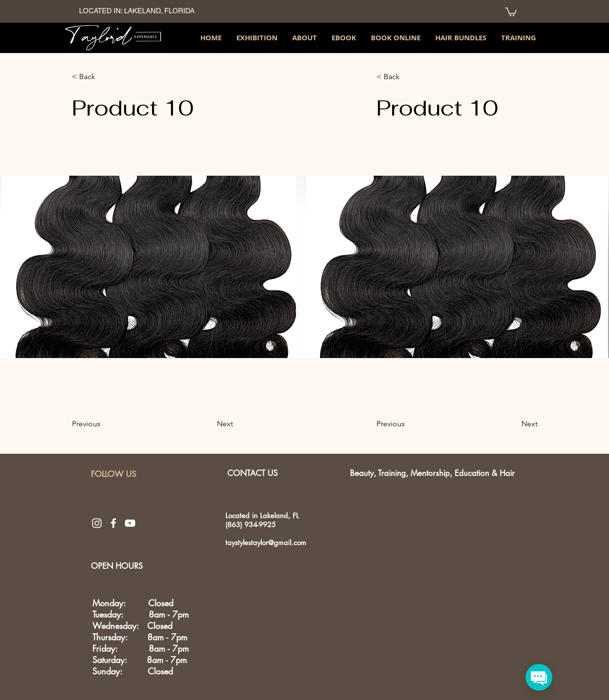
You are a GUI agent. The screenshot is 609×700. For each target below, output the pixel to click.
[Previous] (88, 424)
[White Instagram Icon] (97, 523)
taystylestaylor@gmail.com (266, 543)
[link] (511, 11)
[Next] (221, 424)
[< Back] (88, 77)
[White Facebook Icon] (113, 523)
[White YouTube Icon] (130, 523)
